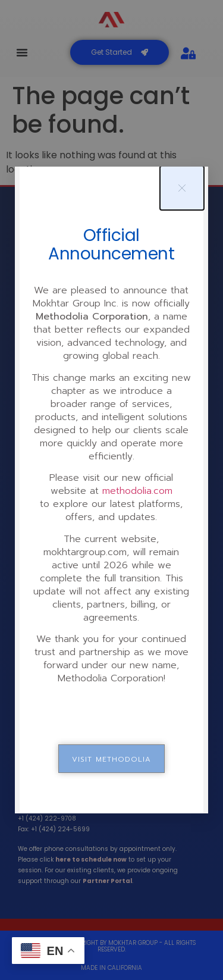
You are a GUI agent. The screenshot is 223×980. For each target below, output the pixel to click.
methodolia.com (137, 491)
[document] (111, 490)
